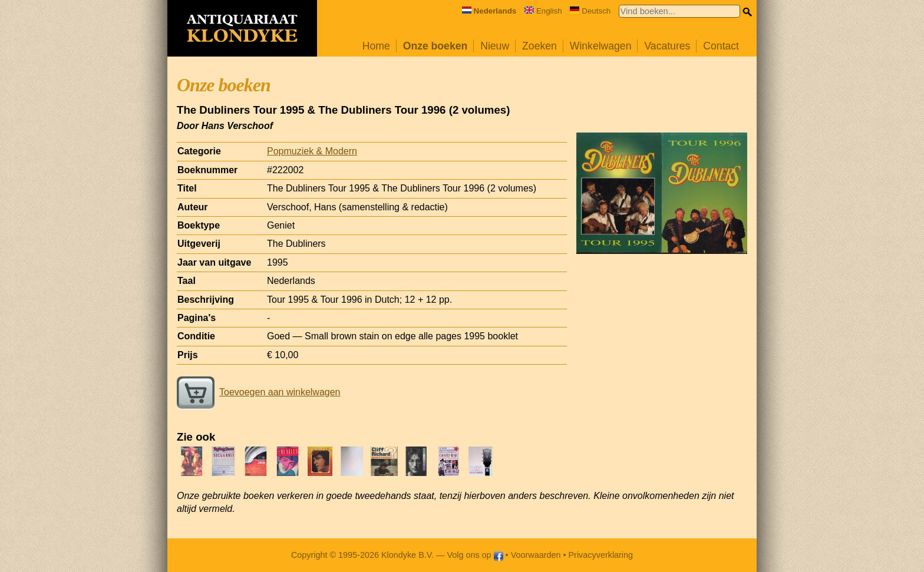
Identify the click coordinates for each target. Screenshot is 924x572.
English (543, 11)
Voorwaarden (536, 555)
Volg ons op (475, 555)
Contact (721, 46)
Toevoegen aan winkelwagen (258, 392)
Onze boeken (435, 46)
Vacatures (667, 46)
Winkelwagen (601, 46)
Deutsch (590, 11)
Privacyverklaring (601, 555)
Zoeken (539, 46)
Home (376, 46)
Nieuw (495, 46)
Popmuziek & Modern (312, 151)
